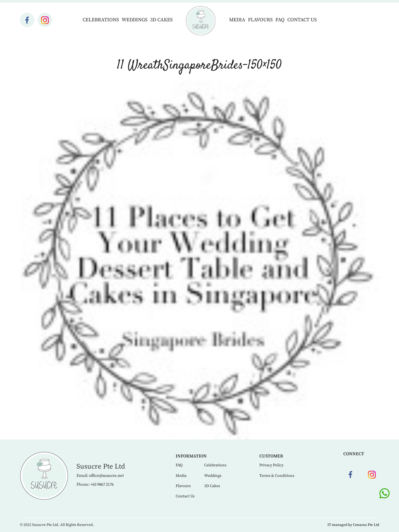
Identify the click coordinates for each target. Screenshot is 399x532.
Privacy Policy (271, 465)
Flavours (260, 20)
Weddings (135, 20)
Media (237, 20)
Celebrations (101, 20)
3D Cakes (161, 20)
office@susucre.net (106, 476)
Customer (271, 456)
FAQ (280, 20)
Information (191, 456)
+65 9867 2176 (102, 484)
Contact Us (302, 20)
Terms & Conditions (277, 476)
